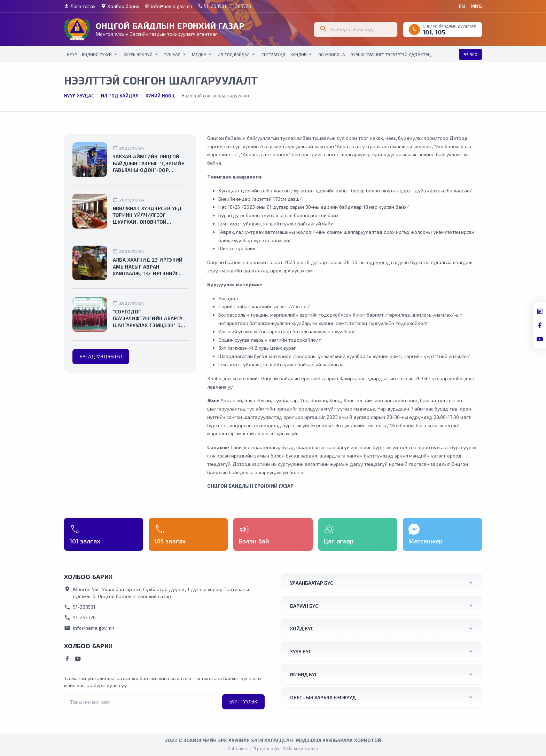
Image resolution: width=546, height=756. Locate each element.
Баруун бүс (304, 606)
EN (462, 6)
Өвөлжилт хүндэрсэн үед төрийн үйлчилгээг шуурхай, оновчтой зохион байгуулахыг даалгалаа (147, 215)
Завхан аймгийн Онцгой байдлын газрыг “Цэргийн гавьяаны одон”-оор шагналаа (149, 164)
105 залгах (170, 541)
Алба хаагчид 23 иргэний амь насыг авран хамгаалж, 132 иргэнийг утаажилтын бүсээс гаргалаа (148, 267)
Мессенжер (426, 541)
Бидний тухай (97, 54)
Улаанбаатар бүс (311, 583)
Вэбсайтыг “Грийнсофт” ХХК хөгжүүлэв (273, 748)
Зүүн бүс (301, 651)
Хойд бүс (302, 628)
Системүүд (273, 54)
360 (470, 54)
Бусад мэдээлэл (101, 356)
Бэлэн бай (254, 541)
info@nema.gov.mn (169, 6)
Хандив (298, 54)
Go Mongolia (331, 54)
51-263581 (80, 607)
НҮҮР (72, 54)
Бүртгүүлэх (243, 702)
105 (440, 32)
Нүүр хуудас (79, 96)
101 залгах (85, 541)
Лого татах (80, 6)
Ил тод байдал (234, 54)
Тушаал (172, 54)
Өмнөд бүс (304, 674)
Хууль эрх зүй (138, 54)
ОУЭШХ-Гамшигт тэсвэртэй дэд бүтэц (390, 54)
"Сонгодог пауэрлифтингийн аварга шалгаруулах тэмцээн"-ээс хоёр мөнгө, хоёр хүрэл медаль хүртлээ (150, 319)
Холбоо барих (120, 6)
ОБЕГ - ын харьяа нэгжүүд (323, 697)
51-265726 (80, 618)
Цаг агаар (339, 541)
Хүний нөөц (160, 96)
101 (427, 32)
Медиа (199, 54)
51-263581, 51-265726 (225, 6)
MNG (476, 6)
